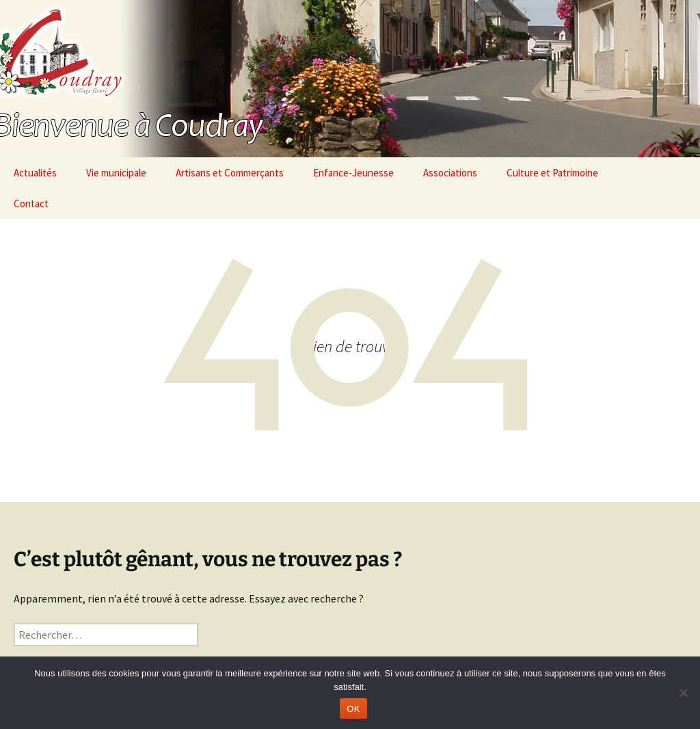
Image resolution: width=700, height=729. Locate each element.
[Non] (683, 693)
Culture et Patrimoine (552, 173)
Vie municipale (116, 173)
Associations (450, 173)
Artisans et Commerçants (230, 173)
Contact (31, 203)
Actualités (35, 173)
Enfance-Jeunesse (353, 173)
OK (353, 709)
